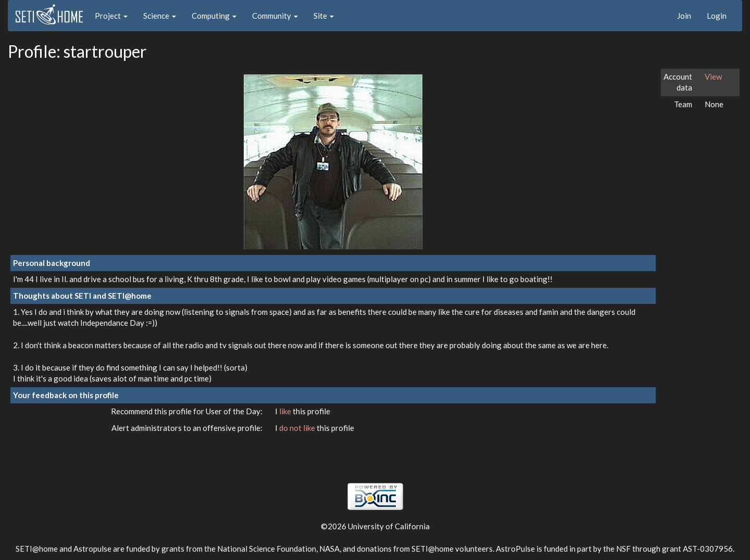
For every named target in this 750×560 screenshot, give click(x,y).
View (713, 77)
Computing (214, 16)
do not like (298, 428)
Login (717, 16)
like (286, 411)
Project (111, 16)
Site (324, 16)
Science (160, 16)
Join (684, 16)
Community (275, 16)
